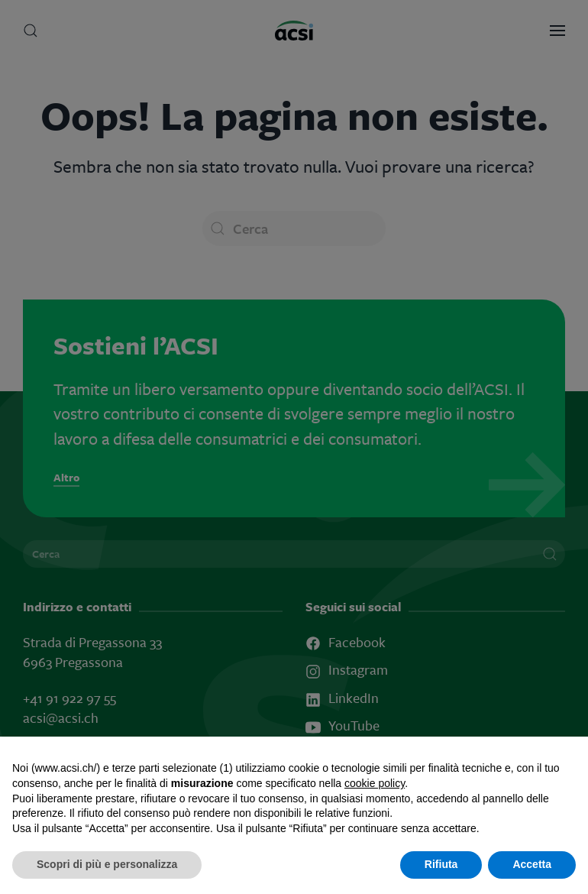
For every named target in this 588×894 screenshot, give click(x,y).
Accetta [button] (532, 864)
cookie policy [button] (375, 783)
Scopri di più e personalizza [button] (107, 864)
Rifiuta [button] (441, 864)
